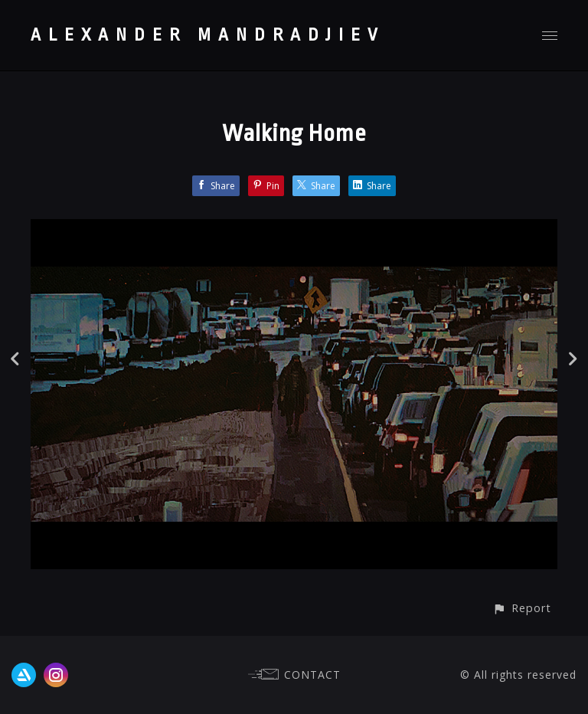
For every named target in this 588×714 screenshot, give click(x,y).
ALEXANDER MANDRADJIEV (208, 35)
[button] (522, 608)
